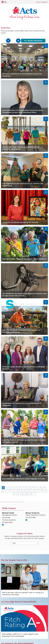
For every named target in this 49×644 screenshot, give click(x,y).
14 (2, 491)
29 (27, 494)
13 (44, 488)
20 (26, 491)
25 (46, 491)
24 (42, 491)
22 (33, 491)
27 (18, 494)
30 (31, 494)
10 (33, 488)
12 (41, 488)
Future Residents (42, 2)
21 (30, 491)
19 (21, 491)
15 (6, 491)
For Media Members (33, 41)
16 (10, 491)
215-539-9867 (31, 517)
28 (22, 494)
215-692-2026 (7, 522)
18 (18, 491)
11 (37, 488)
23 (38, 491)
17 (14, 491)
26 (14, 494)
